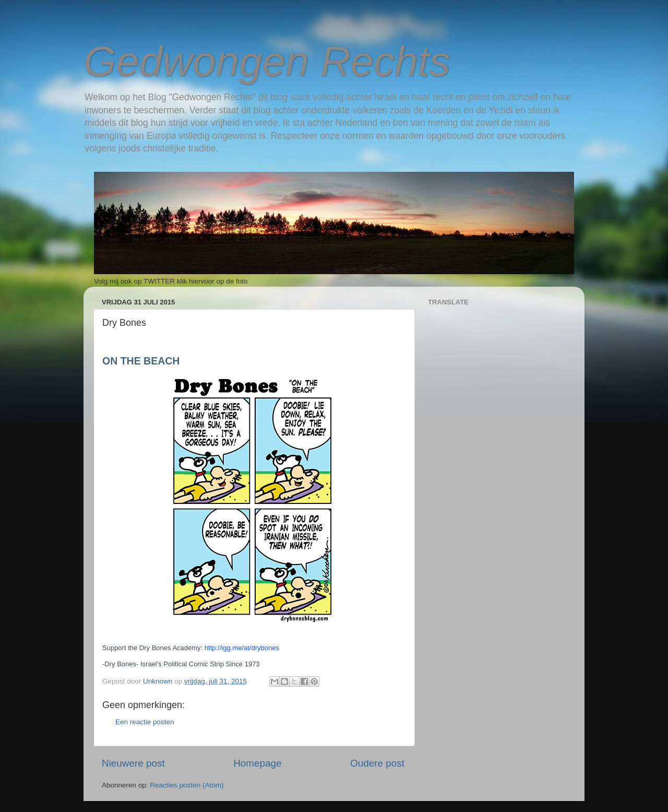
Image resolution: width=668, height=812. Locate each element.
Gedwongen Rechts (267, 61)
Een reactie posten (145, 722)
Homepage (257, 763)
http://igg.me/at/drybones (242, 648)
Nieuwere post (133, 763)
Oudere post (377, 763)
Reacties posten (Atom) (187, 785)
